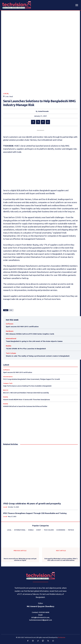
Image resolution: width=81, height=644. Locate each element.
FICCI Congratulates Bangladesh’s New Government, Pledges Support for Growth (32, 379)
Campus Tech (8, 383)
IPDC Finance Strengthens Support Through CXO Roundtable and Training (35, 513)
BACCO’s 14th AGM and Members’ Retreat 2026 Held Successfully (26, 393)
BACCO (6, 390)
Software (10, 324)
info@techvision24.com (40, 617)
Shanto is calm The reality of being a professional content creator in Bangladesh (38, 356)
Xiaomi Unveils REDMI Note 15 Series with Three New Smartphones (27, 400)
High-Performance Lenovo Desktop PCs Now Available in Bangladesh (27, 386)
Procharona (61, 637)
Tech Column (11, 353)
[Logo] (40, 576)
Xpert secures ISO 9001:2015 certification (22, 327)
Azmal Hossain (43, 111)
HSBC (11, 310)
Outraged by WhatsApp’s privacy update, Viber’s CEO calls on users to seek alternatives (61, 559)
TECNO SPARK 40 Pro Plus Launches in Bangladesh (26, 349)
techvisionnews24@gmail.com (41, 620)
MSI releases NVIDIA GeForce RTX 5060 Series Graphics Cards (30, 334)
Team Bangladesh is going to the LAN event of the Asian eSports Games (34, 341)
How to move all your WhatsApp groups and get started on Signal (20, 559)
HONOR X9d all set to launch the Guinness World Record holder (25, 406)
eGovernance (8, 377)
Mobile (9, 346)
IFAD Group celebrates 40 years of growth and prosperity (32, 504)
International (11, 338)
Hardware (10, 331)
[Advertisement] (40, 171)
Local (6, 93)
